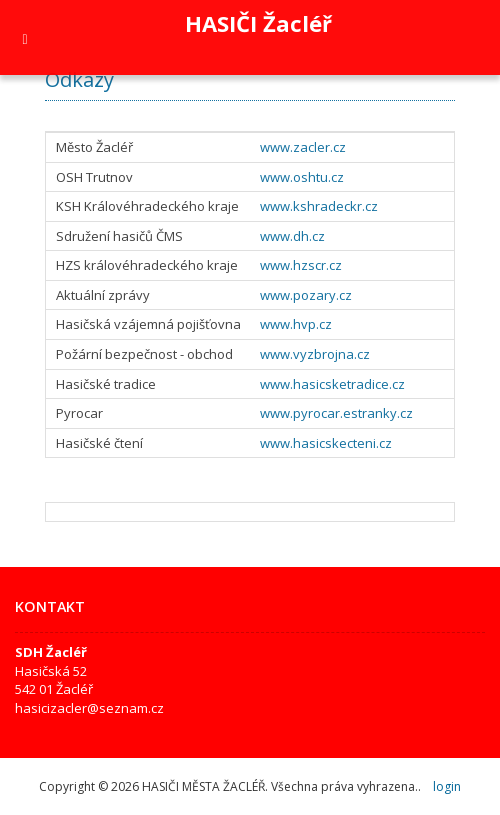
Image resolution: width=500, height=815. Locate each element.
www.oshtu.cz (302, 177)
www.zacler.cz (303, 147)
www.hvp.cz (296, 324)
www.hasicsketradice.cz (332, 384)
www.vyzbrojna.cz (315, 354)
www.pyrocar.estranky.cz (336, 413)
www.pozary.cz (306, 295)
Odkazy (79, 79)
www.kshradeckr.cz (319, 206)
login (447, 786)
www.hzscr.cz (301, 265)
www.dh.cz (292, 236)
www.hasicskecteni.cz (326, 443)
